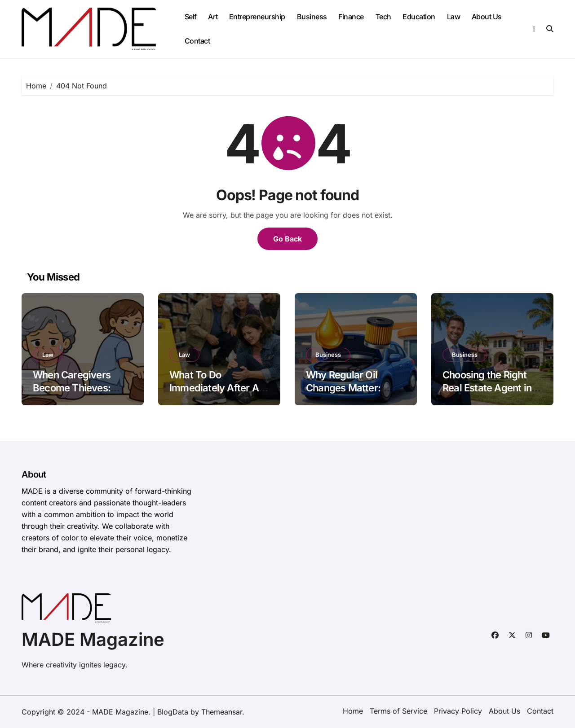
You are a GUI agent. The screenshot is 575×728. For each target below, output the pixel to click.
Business (312, 17)
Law (454, 17)
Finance (351, 17)
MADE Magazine (93, 639)
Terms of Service (398, 711)
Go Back (287, 239)
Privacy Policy (458, 711)
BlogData (173, 712)
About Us (487, 17)
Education (419, 17)
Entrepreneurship (257, 17)
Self (191, 17)
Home (353, 711)
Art (213, 17)
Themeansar (222, 712)
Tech (383, 17)
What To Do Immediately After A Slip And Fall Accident (218, 388)
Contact (197, 41)
